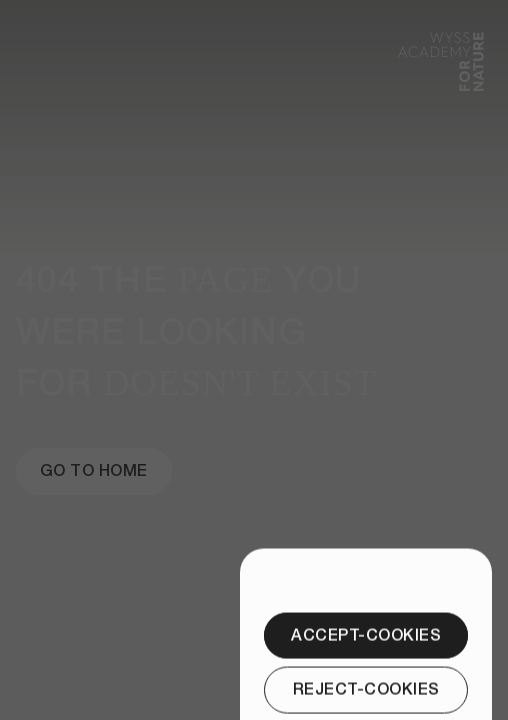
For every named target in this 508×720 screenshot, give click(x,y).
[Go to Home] (94, 471)
